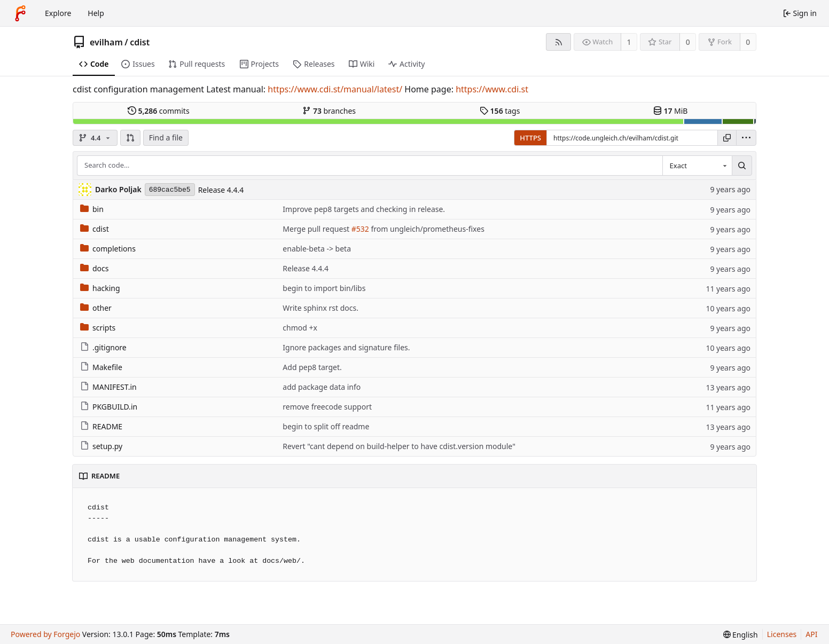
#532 (360, 229)
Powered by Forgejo (45, 634)
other (96, 308)
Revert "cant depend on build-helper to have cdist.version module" (399, 446)
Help (96, 13)
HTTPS (530, 138)
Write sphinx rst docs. (320, 308)
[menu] (746, 138)
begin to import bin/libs (324, 288)
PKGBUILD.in (109, 407)
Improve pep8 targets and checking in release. (364, 209)
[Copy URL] (727, 138)
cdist (140, 42)
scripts (98, 328)
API (811, 634)
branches (329, 111)
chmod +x (300, 328)
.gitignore (103, 347)
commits (159, 111)
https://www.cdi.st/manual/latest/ (335, 89)
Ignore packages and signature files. (346, 347)
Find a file (166, 138)
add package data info (322, 387)
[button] (130, 138)
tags (500, 111)
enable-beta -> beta (317, 249)
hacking (100, 288)
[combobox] (697, 166)
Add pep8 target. (312, 367)
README (101, 426)
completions (108, 249)
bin (92, 209)
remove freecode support (327, 407)
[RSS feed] (558, 42)
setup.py (101, 446)
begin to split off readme (326, 426)
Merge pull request (317, 229)
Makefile (101, 367)
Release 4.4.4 (221, 190)
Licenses (782, 634)
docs (95, 268)
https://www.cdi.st (492, 89)
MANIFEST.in (108, 387)
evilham (106, 42)
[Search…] (742, 166)
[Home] (20, 13)
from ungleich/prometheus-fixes (427, 229)
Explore (58, 13)
